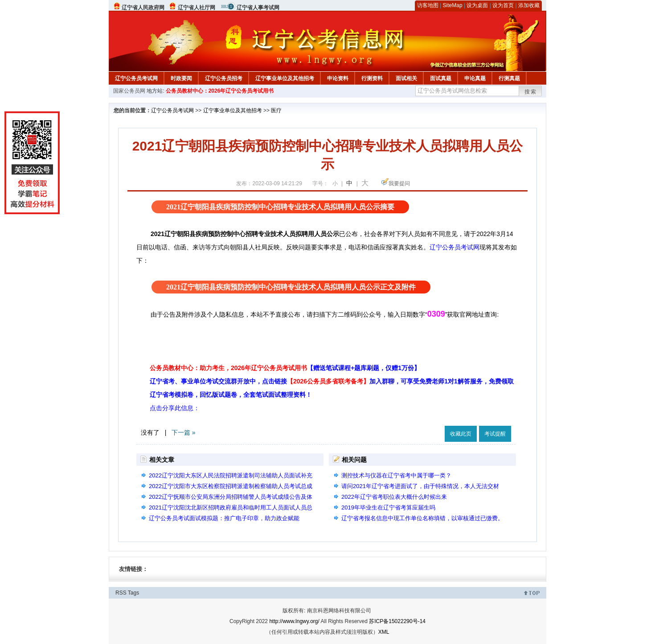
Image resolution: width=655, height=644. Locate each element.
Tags (133, 593)
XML (384, 632)
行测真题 (509, 78)
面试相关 (406, 78)
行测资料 (372, 78)
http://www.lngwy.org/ (294, 621)
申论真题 (475, 78)
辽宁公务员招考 (224, 78)
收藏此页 (461, 434)
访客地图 (428, 5)
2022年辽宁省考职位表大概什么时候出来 (394, 497)
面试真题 (441, 78)
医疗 (276, 110)
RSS (121, 593)
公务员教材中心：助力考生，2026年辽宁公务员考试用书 (285, 368)
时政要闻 (181, 78)
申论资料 (338, 78)
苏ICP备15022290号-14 (397, 621)
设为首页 (503, 5)
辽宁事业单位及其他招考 (285, 78)
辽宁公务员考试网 (136, 78)
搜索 (531, 92)
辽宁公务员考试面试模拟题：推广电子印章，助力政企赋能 (224, 518)
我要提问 (399, 183)
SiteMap (453, 5)
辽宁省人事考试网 (258, 8)
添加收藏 (529, 5)
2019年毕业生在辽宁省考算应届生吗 (388, 507)
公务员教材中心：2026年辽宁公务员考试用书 (220, 91)
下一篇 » (184, 432)
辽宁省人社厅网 (196, 8)
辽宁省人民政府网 (143, 8)
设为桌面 (477, 5)
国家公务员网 (129, 91)
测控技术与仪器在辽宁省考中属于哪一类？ (396, 475)
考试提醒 (495, 434)
